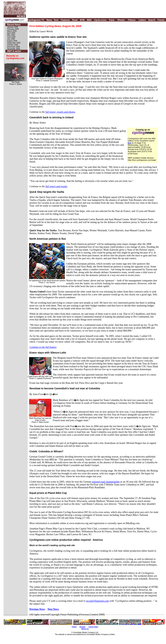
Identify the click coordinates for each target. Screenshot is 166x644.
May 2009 (11, 35)
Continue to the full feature (43, 347)
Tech (56, 20)
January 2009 (13, 27)
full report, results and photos (60, 112)
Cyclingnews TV (36, 20)
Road (75, 20)
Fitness (132, 20)
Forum (161, 20)
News (49, 20)
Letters (142, 20)
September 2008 (14, 43)
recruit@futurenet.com (97, 601)
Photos (121, 20)
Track (111, 20)
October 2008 (13, 45)
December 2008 (13, 49)
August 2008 (12, 41)
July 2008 (11, 39)
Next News (53, 609)
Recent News (14, 25)
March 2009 (12, 31)
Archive (82, 627)
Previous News (37, 609)
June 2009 (11, 37)
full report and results (56, 186)
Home (74, 627)
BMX (89, 20)
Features (65, 20)
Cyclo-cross (100, 20)
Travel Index (93, 627)
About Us (85, 629)
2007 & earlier (14, 51)
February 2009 (13, 29)
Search (152, 20)
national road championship (106, 482)
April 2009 (11, 33)
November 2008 (13, 47)
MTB (82, 20)
